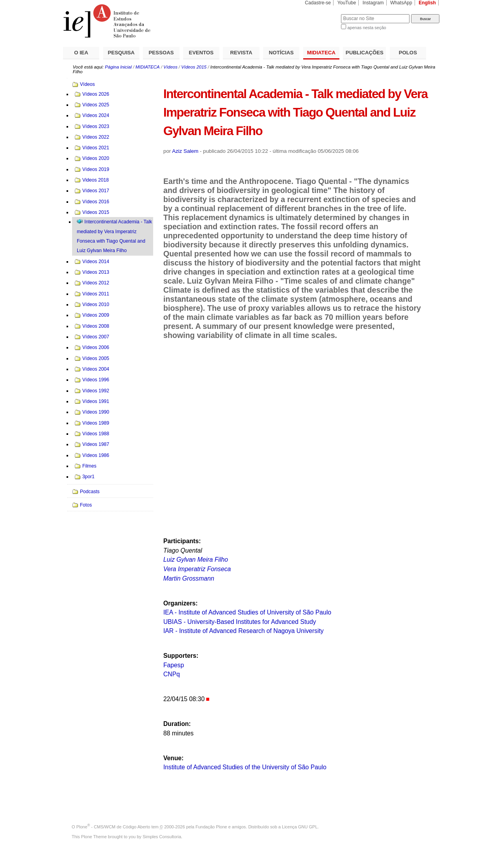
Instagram (373, 3)
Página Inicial (118, 67)
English (427, 3)
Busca (322, 14)
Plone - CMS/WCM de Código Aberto (113, 827)
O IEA (81, 53)
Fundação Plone (211, 827)
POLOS (408, 53)
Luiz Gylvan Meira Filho (196, 560)
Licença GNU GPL (300, 827)
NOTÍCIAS (281, 53)
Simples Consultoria (162, 837)
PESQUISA (121, 53)
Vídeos (170, 67)
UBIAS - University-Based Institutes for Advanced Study (240, 622)
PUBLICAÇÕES (365, 53)
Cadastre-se (318, 3)
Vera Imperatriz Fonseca (197, 569)
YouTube (347, 3)
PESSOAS (161, 53)
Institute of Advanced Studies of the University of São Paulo (245, 767)
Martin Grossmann (189, 578)
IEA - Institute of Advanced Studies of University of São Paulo (247, 612)
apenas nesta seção (367, 28)
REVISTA (241, 53)
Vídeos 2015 (194, 67)
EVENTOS (201, 53)
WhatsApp (401, 3)
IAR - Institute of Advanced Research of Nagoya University (244, 631)
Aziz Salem (185, 151)
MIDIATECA (321, 53)
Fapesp (174, 665)
